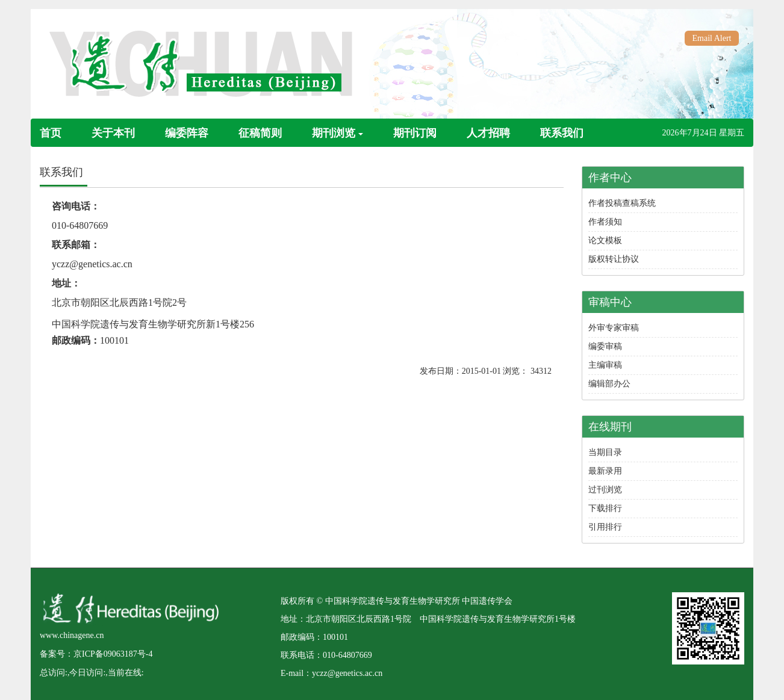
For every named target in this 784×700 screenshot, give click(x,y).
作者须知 (605, 222)
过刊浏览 (605, 490)
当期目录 (605, 452)
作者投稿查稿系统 (622, 203)
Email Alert (712, 38)
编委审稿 (605, 346)
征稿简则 (260, 133)
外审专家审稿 (614, 328)
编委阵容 (187, 133)
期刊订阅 (415, 133)
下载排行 (605, 508)
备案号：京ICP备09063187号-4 (96, 654)
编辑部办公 (609, 384)
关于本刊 (113, 133)
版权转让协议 (614, 259)
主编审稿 (605, 365)
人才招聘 (488, 133)
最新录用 (605, 471)
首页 (51, 133)
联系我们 (562, 133)
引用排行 (605, 527)
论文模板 (605, 240)
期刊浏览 (338, 133)
